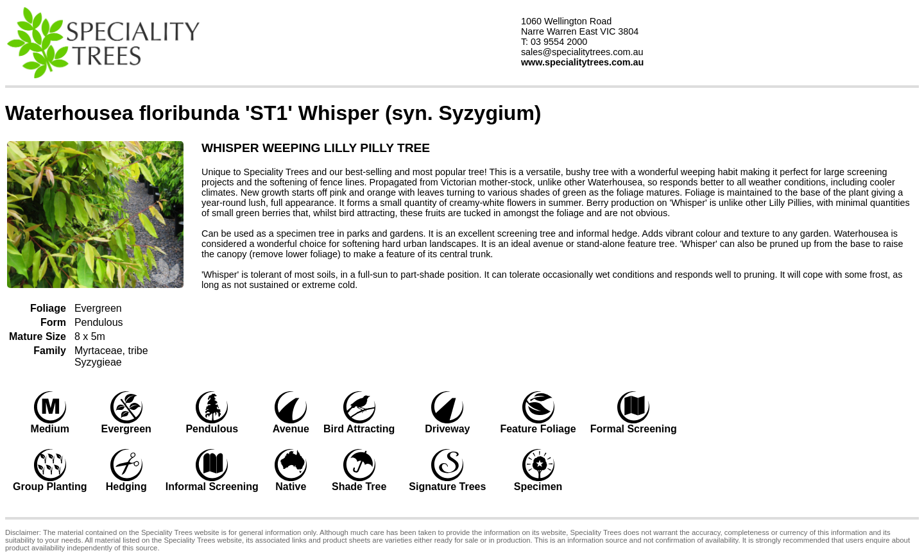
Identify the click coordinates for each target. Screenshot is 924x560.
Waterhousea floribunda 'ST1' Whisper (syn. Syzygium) (273, 113)
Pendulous (99, 322)
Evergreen (98, 308)
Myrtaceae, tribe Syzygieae (111, 356)
